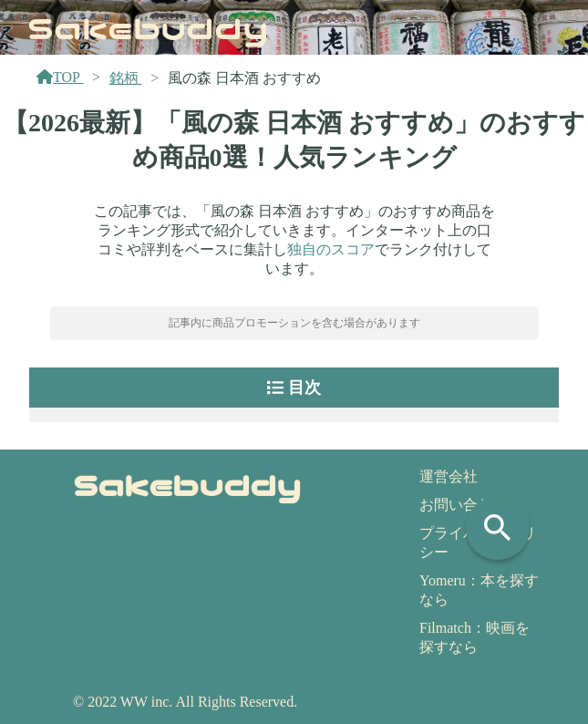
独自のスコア (331, 249)
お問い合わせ (463, 505)
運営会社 (449, 476)
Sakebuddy (148, 26)
